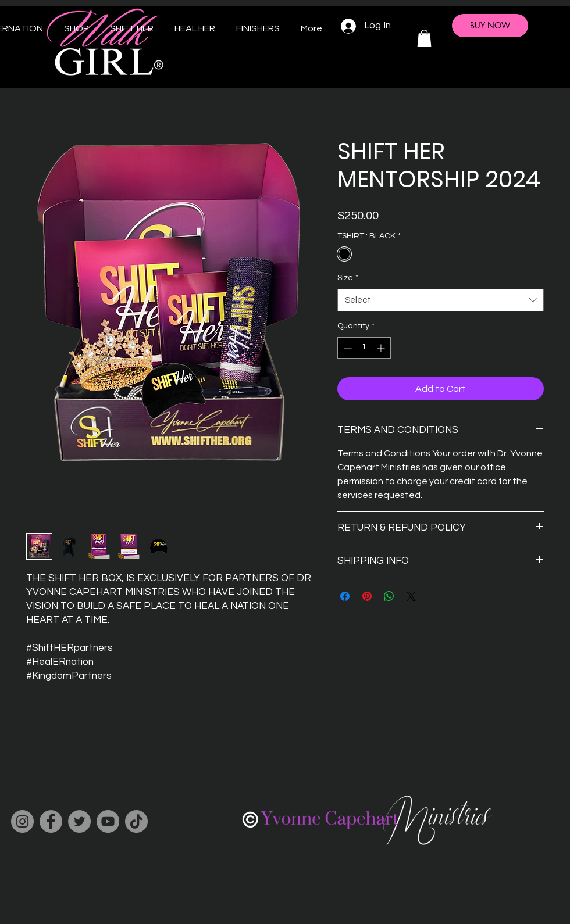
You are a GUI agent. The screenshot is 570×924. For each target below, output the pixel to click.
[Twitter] (79, 821)
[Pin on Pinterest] (367, 596)
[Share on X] (411, 596)
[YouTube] (108, 821)
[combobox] (441, 300)
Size (348, 278)
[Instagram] (22, 821)
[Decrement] (346, 348)
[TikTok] (136, 821)
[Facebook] (51, 821)
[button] (424, 38)
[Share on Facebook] (345, 596)
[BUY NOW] (490, 26)
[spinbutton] (364, 348)
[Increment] (382, 348)
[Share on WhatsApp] (389, 596)
